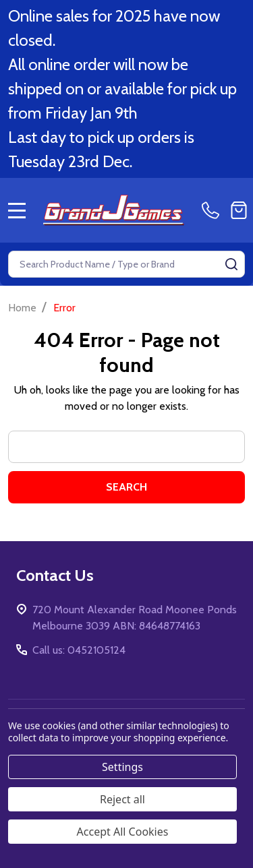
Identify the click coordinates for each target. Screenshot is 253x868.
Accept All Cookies (123, 832)
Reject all (122, 799)
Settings (122, 767)
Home (22, 308)
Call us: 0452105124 (79, 650)
